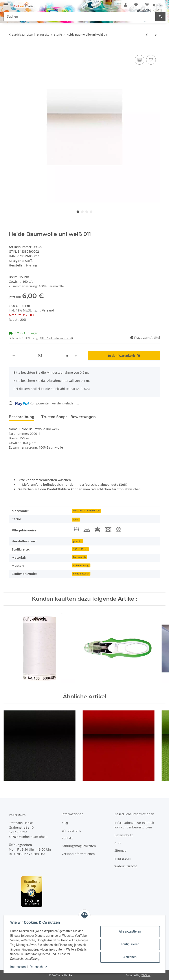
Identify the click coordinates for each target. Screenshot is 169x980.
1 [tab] (78, 212)
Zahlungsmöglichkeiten (79, 846)
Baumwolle (80, 557)
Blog (65, 823)
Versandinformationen (78, 854)
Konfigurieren (129, 944)
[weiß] (76, 519)
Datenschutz (39, 967)
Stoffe (29, 261)
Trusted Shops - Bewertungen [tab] (69, 417)
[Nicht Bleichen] (97, 529)
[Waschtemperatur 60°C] (76, 529)
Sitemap (120, 850)
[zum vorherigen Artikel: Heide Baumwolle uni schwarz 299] (147, 35)
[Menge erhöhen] (76, 356)
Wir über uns (71, 831)
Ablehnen (129, 957)
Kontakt (67, 838)
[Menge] (40, 356)
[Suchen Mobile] (80, 16)
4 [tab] (91, 212)
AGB (118, 843)
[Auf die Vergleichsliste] (140, 60)
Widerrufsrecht (126, 866)
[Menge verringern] (14, 356)
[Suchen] (160, 16)
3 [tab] (87, 212)
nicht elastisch (81, 574)
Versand (48, 310)
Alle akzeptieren (129, 931)
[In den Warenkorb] (12, 49)
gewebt (77, 541)
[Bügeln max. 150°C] (87, 529)
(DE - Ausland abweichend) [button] (56, 338)
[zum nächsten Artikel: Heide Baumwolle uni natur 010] (156, 35)
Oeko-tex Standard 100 (86, 511)
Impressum (18, 967)
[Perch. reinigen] (119, 529)
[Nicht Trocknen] (108, 529)
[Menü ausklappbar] (6, 3)
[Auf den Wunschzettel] (151, 60)
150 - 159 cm (80, 549)
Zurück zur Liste (22, 34)
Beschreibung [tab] (22, 417)
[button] (126, 5)
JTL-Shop (146, 975)
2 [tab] (82, 212)
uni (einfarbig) (81, 565)
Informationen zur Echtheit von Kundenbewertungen (134, 825)
